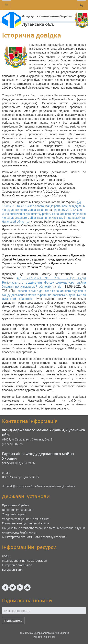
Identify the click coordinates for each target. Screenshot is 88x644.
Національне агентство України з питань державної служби (43, 528)
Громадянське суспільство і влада (25, 523)
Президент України (15, 505)
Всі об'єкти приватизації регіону (53, 486)
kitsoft (51, 637)
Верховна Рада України (18, 510)
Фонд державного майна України (47, 16)
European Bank (12, 570)
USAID (6, 556)
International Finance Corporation (25, 561)
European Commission (17, 565)
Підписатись (13, 621)
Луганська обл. (38, 24)
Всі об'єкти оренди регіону (20, 477)
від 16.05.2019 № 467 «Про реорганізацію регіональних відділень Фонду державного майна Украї (43, 206)
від (55, 210)
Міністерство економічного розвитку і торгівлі (34, 537)
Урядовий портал (14, 514)
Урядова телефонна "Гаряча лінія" (26, 519)
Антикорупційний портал (20, 532)
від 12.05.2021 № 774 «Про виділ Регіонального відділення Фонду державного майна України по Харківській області (44, 282)
